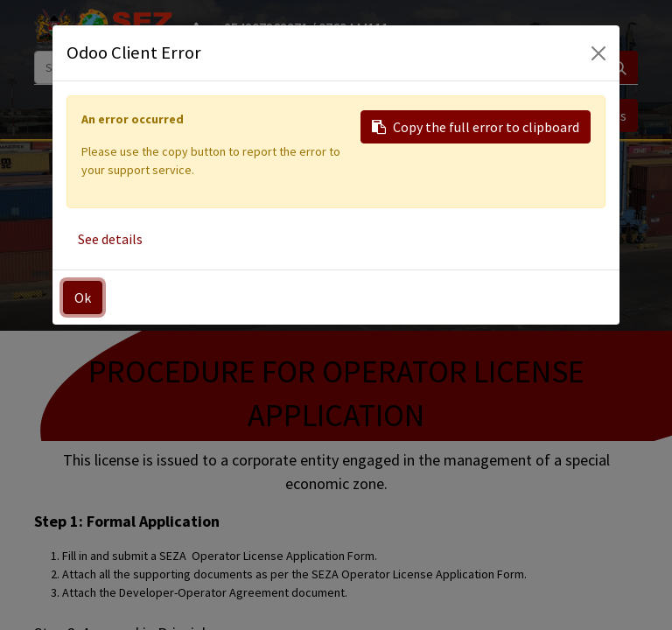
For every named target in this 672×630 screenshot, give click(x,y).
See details (110, 239)
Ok (83, 297)
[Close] (598, 53)
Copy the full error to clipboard (476, 127)
